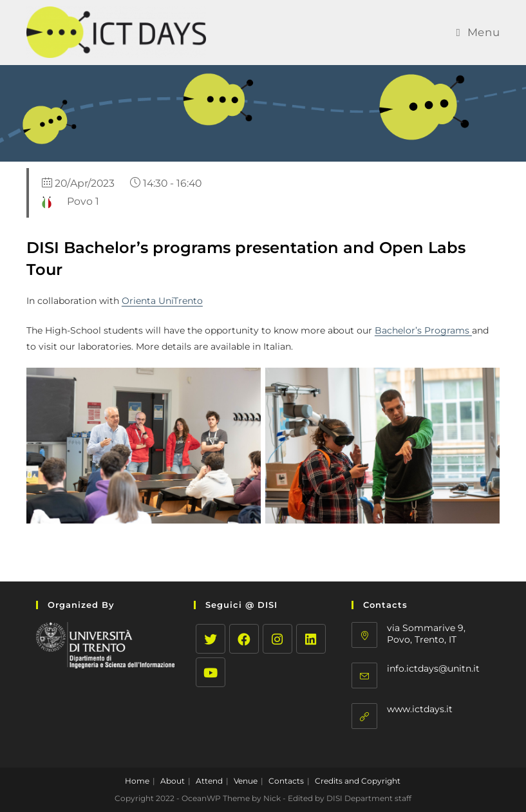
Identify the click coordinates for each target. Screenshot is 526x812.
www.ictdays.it (420, 709)
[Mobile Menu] (478, 32)
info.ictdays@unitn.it (433, 668)
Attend (209, 781)
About (173, 781)
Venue (246, 781)
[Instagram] (277, 639)
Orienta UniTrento (162, 301)
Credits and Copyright (358, 781)
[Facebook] (244, 639)
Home (137, 781)
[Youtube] (211, 672)
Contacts (286, 781)
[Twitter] (211, 639)
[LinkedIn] (311, 639)
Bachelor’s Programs (423, 330)
